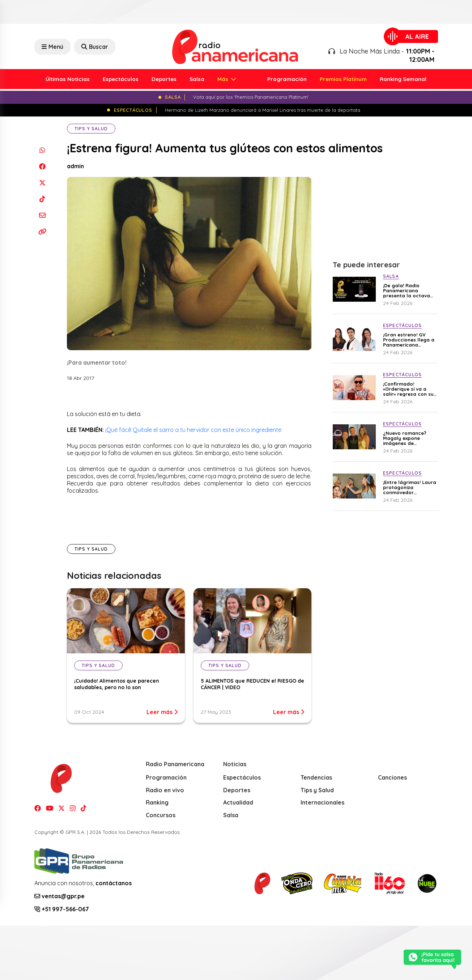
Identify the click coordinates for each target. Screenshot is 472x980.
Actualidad (238, 802)
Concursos (161, 815)
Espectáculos (121, 79)
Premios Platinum (343, 79)
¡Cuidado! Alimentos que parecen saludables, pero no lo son (117, 684)
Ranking (157, 802)
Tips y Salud (91, 129)
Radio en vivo (165, 790)
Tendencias (316, 777)
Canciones (392, 777)
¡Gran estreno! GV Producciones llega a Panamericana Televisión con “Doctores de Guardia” (409, 340)
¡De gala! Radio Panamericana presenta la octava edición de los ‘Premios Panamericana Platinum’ (407, 290)
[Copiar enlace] (42, 231)
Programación (287, 79)
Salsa (197, 79)
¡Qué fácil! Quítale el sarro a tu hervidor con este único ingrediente (193, 430)
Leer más (162, 712)
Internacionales (322, 802)
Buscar (95, 47)
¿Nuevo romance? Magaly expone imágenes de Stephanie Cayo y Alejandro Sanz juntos (410, 438)
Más (224, 79)
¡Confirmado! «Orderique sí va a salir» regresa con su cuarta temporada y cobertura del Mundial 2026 (408, 389)
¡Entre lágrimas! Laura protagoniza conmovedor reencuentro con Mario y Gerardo (410, 487)
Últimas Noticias (68, 79)
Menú (52, 47)
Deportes (164, 79)
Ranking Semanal (403, 79)
